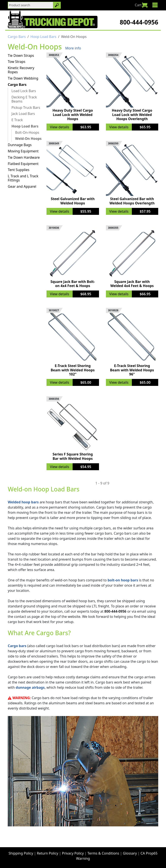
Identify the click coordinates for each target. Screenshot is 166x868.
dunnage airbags (30, 687)
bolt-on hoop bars (123, 580)
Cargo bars (17, 646)
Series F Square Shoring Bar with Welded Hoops (73, 456)
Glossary (130, 853)
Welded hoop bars (23, 502)
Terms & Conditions (103, 853)
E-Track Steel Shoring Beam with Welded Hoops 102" (73, 370)
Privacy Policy (73, 853)
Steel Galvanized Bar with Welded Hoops (73, 201)
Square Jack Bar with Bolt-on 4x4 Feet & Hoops (73, 284)
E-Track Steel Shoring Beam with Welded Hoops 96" (132, 370)
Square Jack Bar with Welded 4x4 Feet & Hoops (132, 284)
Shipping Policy (21, 853)
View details (60, 127)
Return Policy (48, 853)
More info (73, 48)
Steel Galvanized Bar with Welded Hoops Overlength (132, 201)
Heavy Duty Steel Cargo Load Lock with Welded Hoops (73, 114)
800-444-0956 (139, 22)
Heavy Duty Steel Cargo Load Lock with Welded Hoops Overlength (132, 114)
